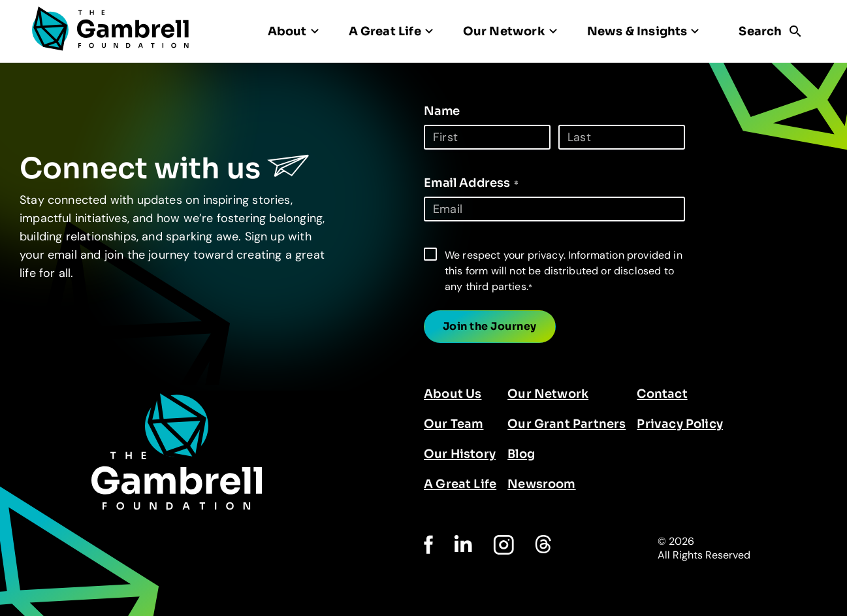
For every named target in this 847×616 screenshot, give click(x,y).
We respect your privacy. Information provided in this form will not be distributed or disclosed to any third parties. (564, 271)
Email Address (471, 183)
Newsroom (541, 484)
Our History (460, 454)
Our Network (548, 394)
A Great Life (460, 484)
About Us (453, 394)
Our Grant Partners (567, 424)
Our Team (454, 424)
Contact (662, 394)
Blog (521, 454)
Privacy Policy (680, 424)
